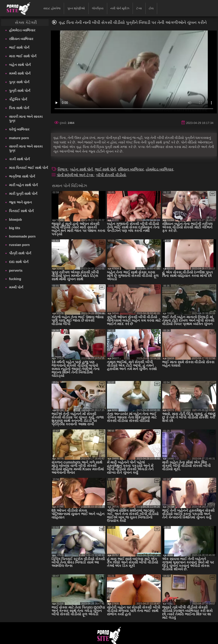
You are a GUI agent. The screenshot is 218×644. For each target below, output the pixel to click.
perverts (16, 270)
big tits (15, 228)
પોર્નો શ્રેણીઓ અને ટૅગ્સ (76, 175)
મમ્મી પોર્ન (16, 287)
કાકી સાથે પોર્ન (19, 159)
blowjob (16, 219)
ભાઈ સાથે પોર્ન (19, 47)
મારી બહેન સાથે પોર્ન (24, 185)
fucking (15, 279)
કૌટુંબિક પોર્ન (18, 99)
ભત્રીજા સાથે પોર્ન (22, 176)
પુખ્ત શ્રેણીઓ (76, 8)
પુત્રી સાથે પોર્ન (20, 91)
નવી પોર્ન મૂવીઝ (120, 8)
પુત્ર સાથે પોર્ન (19, 82)
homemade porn (22, 236)
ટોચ (151, 8)
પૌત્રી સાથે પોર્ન (20, 253)
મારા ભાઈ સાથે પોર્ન (23, 56)
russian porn (19, 245)
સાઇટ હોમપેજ (52, 8)
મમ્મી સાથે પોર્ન (20, 73)
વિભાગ (63, 169)
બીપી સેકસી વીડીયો (111, 175)
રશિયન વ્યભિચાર (21, 39)
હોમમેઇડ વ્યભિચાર (22, 30)
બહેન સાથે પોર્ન (20, 65)
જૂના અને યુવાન (20, 202)
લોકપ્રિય (98, 8)
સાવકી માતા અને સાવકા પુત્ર (26, 119)
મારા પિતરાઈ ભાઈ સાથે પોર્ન (29, 168)
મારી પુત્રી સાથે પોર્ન (23, 194)
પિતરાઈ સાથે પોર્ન (21, 211)
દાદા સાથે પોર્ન (19, 262)
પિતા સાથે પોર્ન (19, 108)
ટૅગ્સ (139, 8)
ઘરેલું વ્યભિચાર (19, 129)
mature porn (19, 138)
